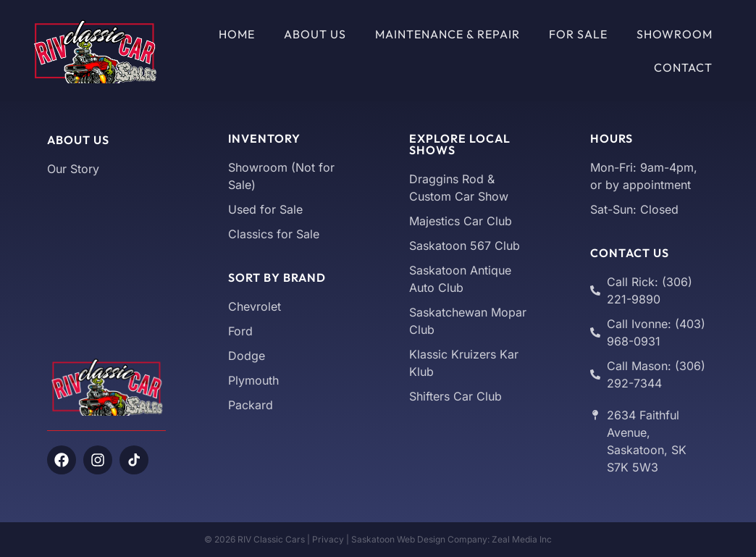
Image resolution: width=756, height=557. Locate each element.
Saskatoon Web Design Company (419, 539)
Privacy (328, 539)
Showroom (675, 34)
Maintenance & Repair (448, 34)
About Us (315, 34)
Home (237, 34)
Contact (683, 67)
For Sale (578, 34)
